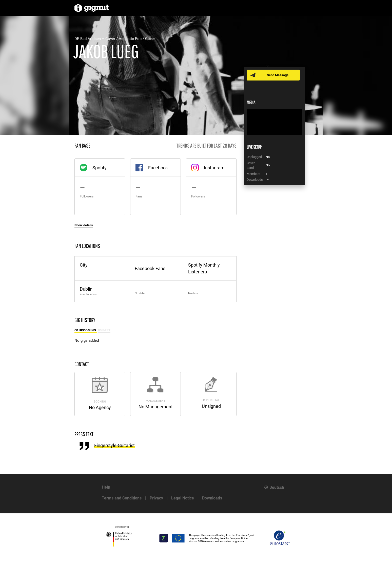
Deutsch (277, 487)
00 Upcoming (86, 330)
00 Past (104, 330)
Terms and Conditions (122, 498)
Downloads (212, 498)
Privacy (156, 498)
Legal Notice (183, 498)
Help (106, 487)
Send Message (278, 75)
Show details (84, 225)
